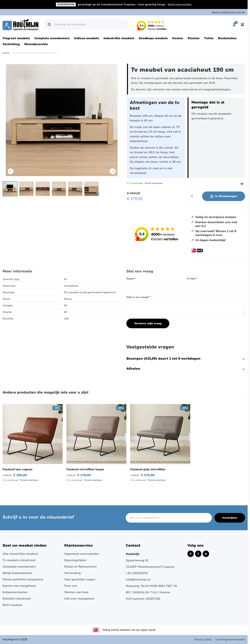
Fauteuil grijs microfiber (148, 469)
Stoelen (194, 38)
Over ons (71, 586)
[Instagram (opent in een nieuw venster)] (206, 554)
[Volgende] (113, 171)
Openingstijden (75, 560)
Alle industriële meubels (20, 554)
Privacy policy (203, 640)
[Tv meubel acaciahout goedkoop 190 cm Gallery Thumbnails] (51, 189)
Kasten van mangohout (19, 586)
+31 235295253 (137, 573)
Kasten (178, 38)
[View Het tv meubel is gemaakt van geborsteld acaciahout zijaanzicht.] (26, 189)
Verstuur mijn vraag (148, 323)
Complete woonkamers (52, 38)
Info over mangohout (79, 599)
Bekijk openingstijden (180, 4)
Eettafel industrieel (17, 599)
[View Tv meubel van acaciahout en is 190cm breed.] (59, 189)
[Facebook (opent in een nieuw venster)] (198, 554)
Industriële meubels (119, 38)
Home (6, 53)
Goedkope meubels (153, 38)
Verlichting (11, 44)
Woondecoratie (36, 44)
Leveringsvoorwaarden (230, 640)
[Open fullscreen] (62, 120)
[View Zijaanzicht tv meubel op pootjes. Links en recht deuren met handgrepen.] (75, 189)
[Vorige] (11, 171)
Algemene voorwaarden (82, 554)
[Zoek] (49, 24)
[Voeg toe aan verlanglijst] (242, 184)
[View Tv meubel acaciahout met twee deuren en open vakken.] (10, 189)
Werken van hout (76, 592)
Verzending (72, 573)
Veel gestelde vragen (80, 579)
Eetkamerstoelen (15, 592)
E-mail (192, 279)
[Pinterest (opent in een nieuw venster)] (191, 554)
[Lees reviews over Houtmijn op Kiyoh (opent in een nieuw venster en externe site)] (152, 26)
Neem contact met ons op (228, 12)
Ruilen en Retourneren (80, 567)
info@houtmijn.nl (138, 580)
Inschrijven (230, 518)
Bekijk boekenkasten (17, 573)
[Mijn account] (234, 24)
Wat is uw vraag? (139, 297)
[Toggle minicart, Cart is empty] (242, 24)
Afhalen (186, 369)
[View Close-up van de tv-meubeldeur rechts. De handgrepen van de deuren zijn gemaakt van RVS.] (92, 189)
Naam (131, 279)
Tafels (209, 38)
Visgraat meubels (16, 38)
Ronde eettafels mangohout (23, 579)
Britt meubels (13, 605)
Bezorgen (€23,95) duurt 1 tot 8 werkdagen (186, 359)
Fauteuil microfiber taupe (85, 469)
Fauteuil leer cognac (18, 469)
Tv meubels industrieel (19, 560)
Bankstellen (227, 38)
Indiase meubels (87, 38)
